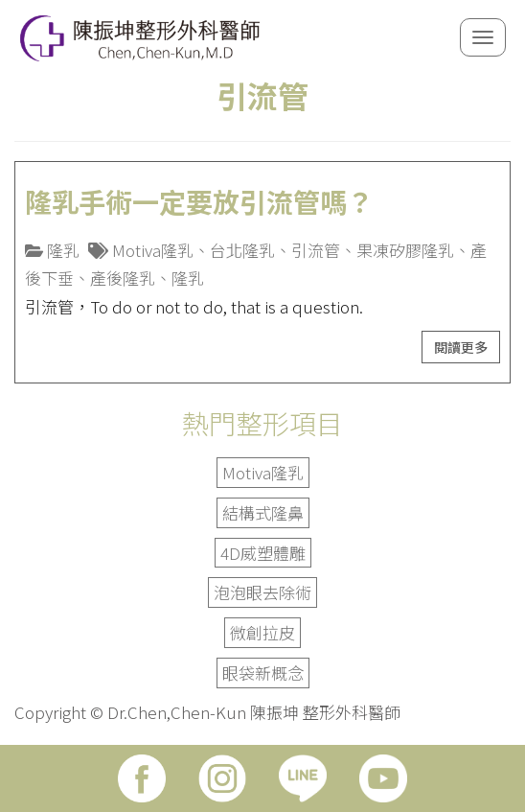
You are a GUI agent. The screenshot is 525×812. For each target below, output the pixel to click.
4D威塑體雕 (263, 553)
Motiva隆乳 (153, 250)
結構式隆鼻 (263, 512)
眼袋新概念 (263, 673)
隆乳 (63, 250)
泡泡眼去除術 (262, 592)
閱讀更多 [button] (461, 347)
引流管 (316, 250)
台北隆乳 (242, 250)
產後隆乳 (123, 278)
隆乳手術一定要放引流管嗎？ (199, 201)
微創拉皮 (262, 632)
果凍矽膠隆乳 (405, 250)
